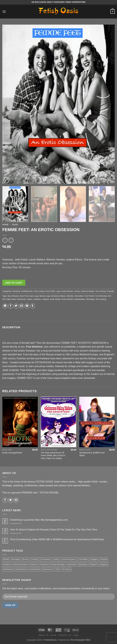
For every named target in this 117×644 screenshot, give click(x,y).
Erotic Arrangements (12, 453)
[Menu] (4, 12)
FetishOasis (51, 640)
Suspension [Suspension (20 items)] (47, 569)
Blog (53, 635)
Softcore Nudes (88, 291)
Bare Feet (24, 296)
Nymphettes (80, 299)
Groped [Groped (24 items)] (104, 559)
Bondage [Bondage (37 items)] (16, 559)
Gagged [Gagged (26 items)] (94, 559)
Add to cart (14, 283)
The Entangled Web (80, 640)
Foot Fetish (50, 291)
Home (5, 225)
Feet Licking (39, 291)
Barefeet (16, 291)
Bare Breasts (13, 296)
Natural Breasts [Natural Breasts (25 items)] (20, 564)
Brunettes (79, 296)
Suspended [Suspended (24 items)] (34, 569)
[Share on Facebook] (11, 306)
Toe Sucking (101, 291)
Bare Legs (34, 296)
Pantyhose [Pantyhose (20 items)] (44, 564)
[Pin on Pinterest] (27, 306)
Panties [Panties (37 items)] (33, 564)
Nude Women (67, 291)
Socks (77, 291)
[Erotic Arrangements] (20, 422)
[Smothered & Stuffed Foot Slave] (97, 422)
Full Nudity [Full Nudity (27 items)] (83, 559)
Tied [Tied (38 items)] (57, 569)
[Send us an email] (16, 500)
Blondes (70, 296)
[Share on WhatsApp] (5, 306)
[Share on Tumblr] (33, 306)
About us (43, 635)
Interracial (21, 299)
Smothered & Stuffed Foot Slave (92, 454)
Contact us (65, 635)
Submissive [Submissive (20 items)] (21, 569)
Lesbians (37, 299)
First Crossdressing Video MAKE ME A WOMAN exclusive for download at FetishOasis (57, 539)
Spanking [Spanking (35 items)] (82, 564)
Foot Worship (101, 296)
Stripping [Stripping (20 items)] (104, 564)
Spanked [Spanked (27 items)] (72, 564)
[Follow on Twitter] (11, 500)
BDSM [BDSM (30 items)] (6, 559)
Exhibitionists (27, 291)
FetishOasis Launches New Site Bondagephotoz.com (39, 520)
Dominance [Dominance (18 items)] (46, 559)
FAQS (76, 635)
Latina (29, 299)
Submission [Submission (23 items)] (8, 569)
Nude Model (55, 299)
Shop (15, 225)
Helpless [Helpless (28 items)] (7, 564)
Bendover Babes (59, 296)
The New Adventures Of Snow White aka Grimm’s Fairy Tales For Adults (53, 455)
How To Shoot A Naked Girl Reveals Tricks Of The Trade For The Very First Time (54, 530)
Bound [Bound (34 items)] (25, 559)
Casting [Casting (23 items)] (35, 559)
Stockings (90, 299)
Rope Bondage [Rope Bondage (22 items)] (58, 564)
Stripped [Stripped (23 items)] (93, 564)
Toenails (111, 291)
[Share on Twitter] (16, 306)
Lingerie (45, 299)
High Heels (11, 299)
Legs (58, 291)
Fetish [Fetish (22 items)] (56, 559)
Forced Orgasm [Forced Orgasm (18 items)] (69, 559)
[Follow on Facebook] (5, 500)
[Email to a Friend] (22, 306)
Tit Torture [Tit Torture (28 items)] (66, 569)
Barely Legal (45, 296)
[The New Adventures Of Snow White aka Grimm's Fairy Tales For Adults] (59, 422)
